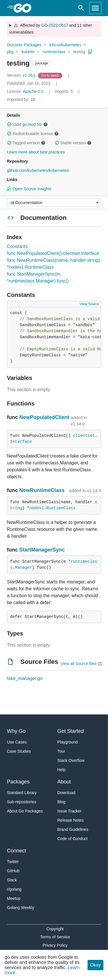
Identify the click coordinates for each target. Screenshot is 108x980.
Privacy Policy (55, 945)
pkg (10, 52)
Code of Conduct (72, 839)
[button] (9, 124)
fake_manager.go (25, 678)
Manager (23, 568)
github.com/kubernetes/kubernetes (38, 170)
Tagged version (26, 143)
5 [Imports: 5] (64, 91)
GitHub (13, 871)
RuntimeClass (61, 508)
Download (66, 793)
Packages (18, 782)
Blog (61, 802)
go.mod (29, 124)
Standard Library (22, 793)
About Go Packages (25, 811)
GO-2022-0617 (55, 25)
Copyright (55, 929)
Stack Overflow (71, 760)
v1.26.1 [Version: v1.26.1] (22, 75)
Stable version (73, 143)
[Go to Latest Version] (51, 75)
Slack (12, 880)
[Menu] (54, 202)
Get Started (71, 731)
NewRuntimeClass (42, 490)
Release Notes (71, 820)
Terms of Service (55, 937)
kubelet (28, 52)
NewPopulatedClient (44, 417)
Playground (68, 742)
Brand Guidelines (73, 829)
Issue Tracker (69, 811)
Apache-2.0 (33, 91)
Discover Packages (24, 45)
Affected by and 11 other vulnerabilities (51, 29)
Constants (17, 246)
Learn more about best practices (36, 152)
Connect (17, 851)
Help (61, 770)
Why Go (16, 731)
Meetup (14, 898)
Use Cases (17, 742)
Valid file (27, 124)
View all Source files (78, 664)
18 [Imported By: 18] (21, 99)
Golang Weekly (21, 908)
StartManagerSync (42, 550)
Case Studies (19, 751)
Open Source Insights (29, 189)
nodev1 (37, 508)
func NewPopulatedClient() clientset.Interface (53, 253)
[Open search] (81, 8)
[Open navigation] (95, 8)
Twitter (13, 862)
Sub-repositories (22, 802)
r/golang (14, 889)
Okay (95, 965)
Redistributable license (33, 134)
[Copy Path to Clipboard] (90, 52)
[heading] (24, 8)
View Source (89, 304)
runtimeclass (54, 52)
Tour (61, 751)
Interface (21, 442)
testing (79, 52)
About (64, 782)
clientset (84, 436)
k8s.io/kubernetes (65, 45)
